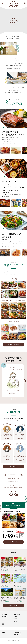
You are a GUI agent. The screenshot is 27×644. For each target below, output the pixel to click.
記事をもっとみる (14, 605)
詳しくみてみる (13, 467)
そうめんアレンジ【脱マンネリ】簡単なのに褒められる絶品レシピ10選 (7, 568)
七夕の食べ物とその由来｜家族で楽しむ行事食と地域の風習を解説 (7, 584)
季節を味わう (20, 572)
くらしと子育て (21, 602)
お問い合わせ (4, 617)
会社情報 (3, 633)
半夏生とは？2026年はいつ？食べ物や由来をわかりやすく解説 (7, 599)
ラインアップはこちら (14, 345)
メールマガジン (17, 615)
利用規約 (15, 617)
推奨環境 (15, 621)
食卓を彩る (7, 571)
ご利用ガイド (4, 615)
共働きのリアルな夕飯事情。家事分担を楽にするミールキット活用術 (19, 599)
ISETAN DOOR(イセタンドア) (13, 4)
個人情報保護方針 (17, 633)
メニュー (3, 5)
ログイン (25, 5)
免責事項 (15, 619)
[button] (25, 381)
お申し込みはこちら (13, 542)
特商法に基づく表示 (17, 635)
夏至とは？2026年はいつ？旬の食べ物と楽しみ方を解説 (19, 584)
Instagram (3, 624)
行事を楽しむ (7, 587)
